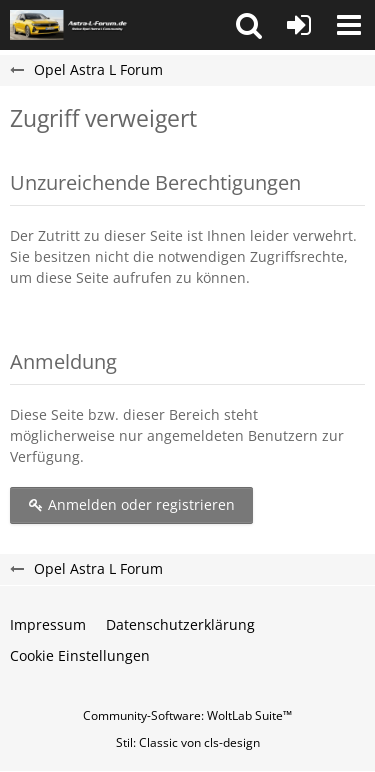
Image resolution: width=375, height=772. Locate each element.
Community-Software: (187, 715)
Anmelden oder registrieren (131, 504)
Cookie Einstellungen (80, 655)
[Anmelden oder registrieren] (299, 25)
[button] (249, 25)
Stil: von (188, 742)
